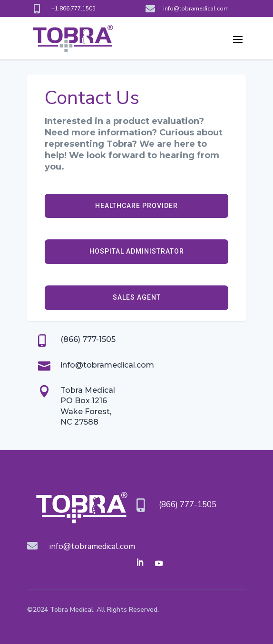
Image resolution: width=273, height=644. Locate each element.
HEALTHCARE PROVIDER (136, 206)
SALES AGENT (137, 297)
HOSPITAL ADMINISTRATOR (137, 251)
